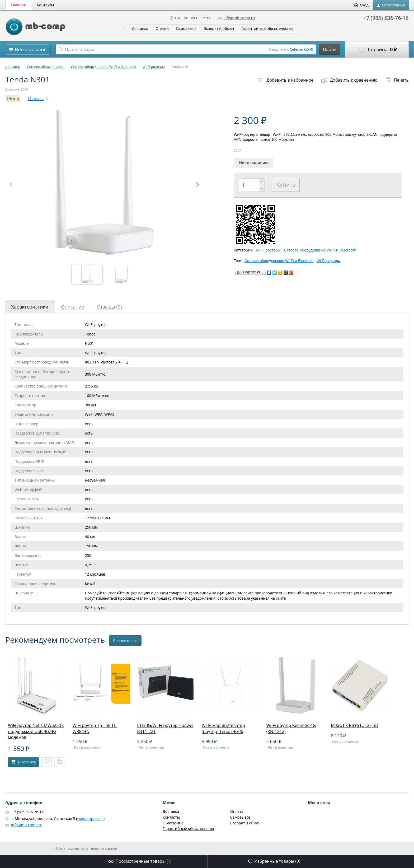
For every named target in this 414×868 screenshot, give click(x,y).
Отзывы (36, 99)
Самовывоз (186, 29)
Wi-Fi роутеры (154, 67)
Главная (18, 5)
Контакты (46, 5)
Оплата (162, 29)
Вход (361, 5)
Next (197, 184)
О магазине (173, 823)
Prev (11, 184)
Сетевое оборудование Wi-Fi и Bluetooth (103, 67)
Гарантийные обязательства (267, 29)
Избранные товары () (274, 861)
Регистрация (391, 5)
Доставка (140, 29)
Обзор (13, 99)
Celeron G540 (301, 49)
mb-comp (13, 67)
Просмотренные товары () (140, 861)
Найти (329, 49)
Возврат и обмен (219, 29)
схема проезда (90, 818)
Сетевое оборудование (46, 67)
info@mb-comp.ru (236, 18)
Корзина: (377, 50)
